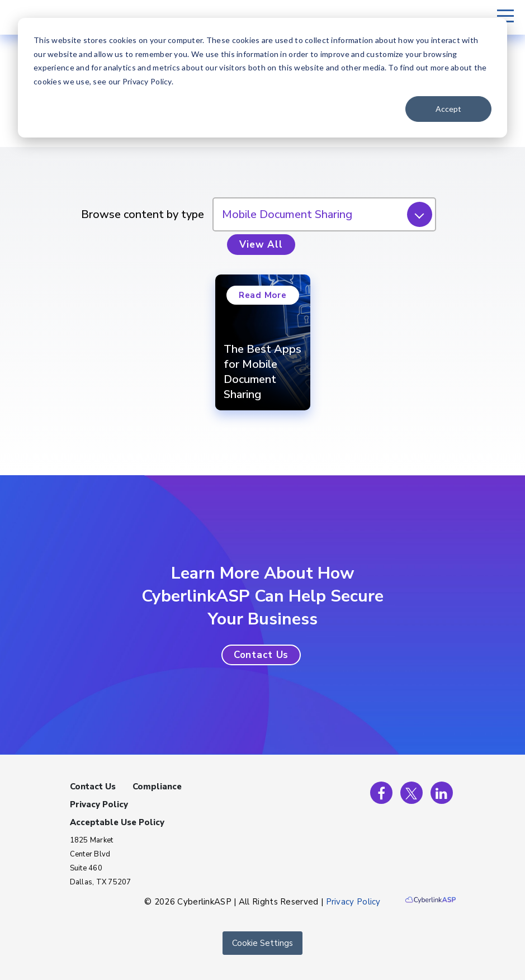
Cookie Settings (262, 943)
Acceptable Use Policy (117, 822)
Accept (448, 109)
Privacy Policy (99, 804)
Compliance (157, 787)
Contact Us (93, 787)
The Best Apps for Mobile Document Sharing (262, 372)
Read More (263, 295)
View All (261, 245)
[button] (261, 655)
